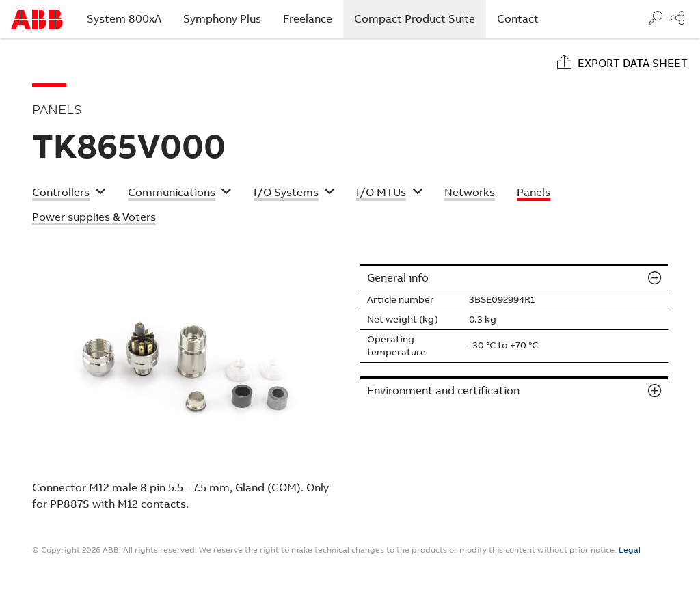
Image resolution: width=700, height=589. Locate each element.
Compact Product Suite (420, 18)
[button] (69, 194)
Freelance (308, 19)
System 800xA (124, 19)
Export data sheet (633, 63)
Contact (518, 19)
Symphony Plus (222, 19)
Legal (630, 550)
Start (37, 19)
